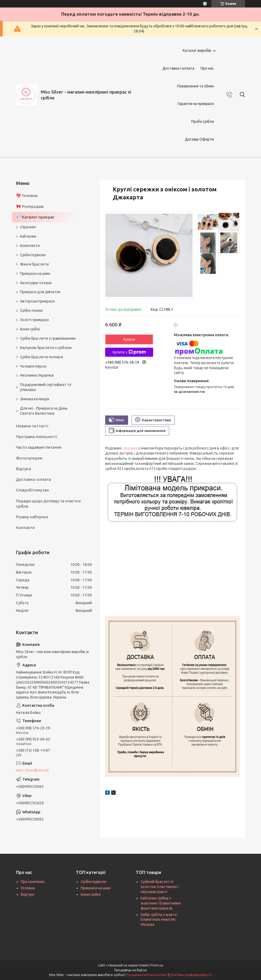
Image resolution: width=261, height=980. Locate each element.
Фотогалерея (29, 458)
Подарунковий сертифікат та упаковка (46, 387)
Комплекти (30, 246)
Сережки (28, 227)
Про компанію (33, 882)
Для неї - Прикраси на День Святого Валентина (44, 411)
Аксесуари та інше (36, 283)
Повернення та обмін (195, 86)
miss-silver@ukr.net (32, 770)
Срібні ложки (31, 310)
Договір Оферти (199, 139)
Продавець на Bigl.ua (130, 970)
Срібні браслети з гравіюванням (48, 338)
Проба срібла (203, 121)
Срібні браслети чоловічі (41, 357)
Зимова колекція (34, 399)
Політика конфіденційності (191, 975)
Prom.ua (157, 965)
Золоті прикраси (34, 320)
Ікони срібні (30, 329)
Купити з (129, 352)
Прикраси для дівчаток (40, 292)
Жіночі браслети (34, 264)
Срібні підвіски (33, 255)
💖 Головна (27, 195)
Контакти (25, 527)
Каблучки (28, 236)
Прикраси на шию (35, 274)
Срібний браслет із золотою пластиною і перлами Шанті (160, 887)
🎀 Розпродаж (30, 206)
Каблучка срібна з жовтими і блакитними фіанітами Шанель (161, 903)
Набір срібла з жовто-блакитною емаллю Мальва (159, 920)
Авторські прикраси (37, 301)
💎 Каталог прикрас (35, 217)
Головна (28, 888)
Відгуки (23, 469)
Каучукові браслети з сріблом (46, 348)
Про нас (207, 68)
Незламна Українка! (37, 375)
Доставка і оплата (178, 68)
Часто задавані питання (39, 447)
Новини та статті (32, 426)
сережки (130, 448)
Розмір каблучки (32, 517)
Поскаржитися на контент (147, 975)
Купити (129, 339)
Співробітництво (32, 490)
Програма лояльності (36, 437)
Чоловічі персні (33, 366)
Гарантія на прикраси (196, 104)
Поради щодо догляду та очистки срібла (48, 504)
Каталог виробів (197, 51)
